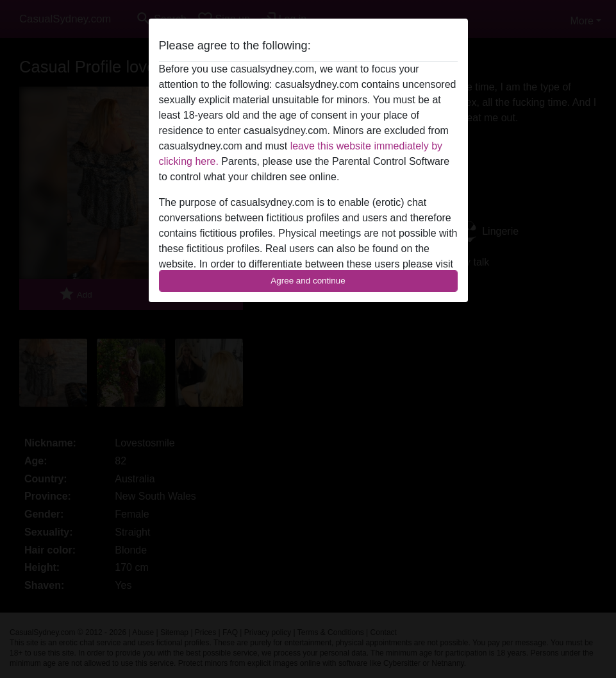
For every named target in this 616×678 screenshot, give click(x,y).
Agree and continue (308, 281)
